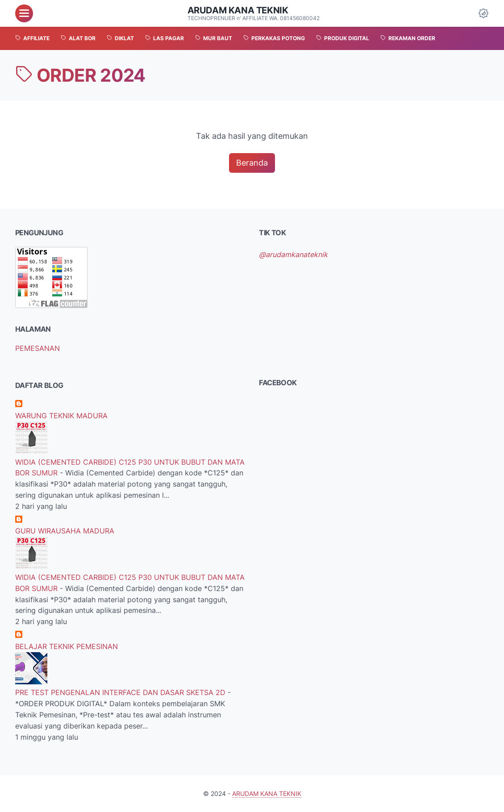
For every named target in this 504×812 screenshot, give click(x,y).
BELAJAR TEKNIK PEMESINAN (67, 646)
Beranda (252, 163)
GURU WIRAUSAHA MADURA (65, 531)
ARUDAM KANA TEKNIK (238, 10)
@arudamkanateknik (293, 254)
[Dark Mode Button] (483, 13)
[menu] (24, 13)
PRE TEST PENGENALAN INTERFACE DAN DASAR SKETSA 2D (121, 692)
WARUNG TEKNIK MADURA (61, 416)
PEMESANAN (37, 348)
